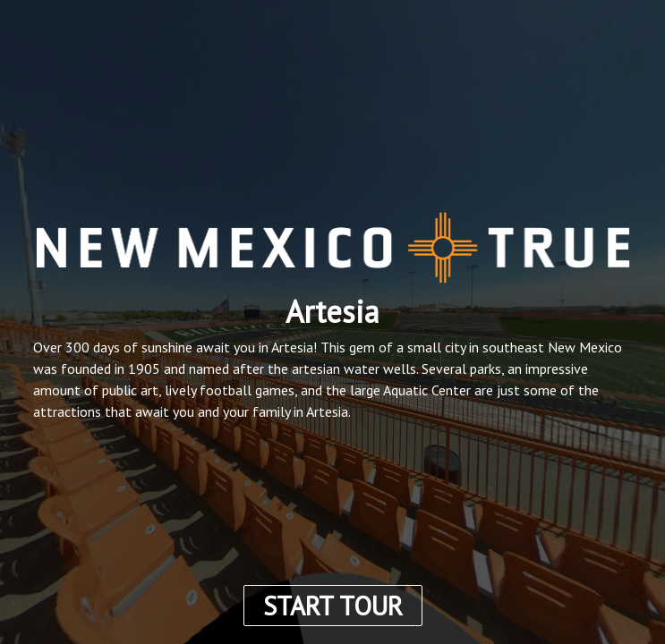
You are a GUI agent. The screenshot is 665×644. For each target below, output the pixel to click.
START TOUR (333, 606)
